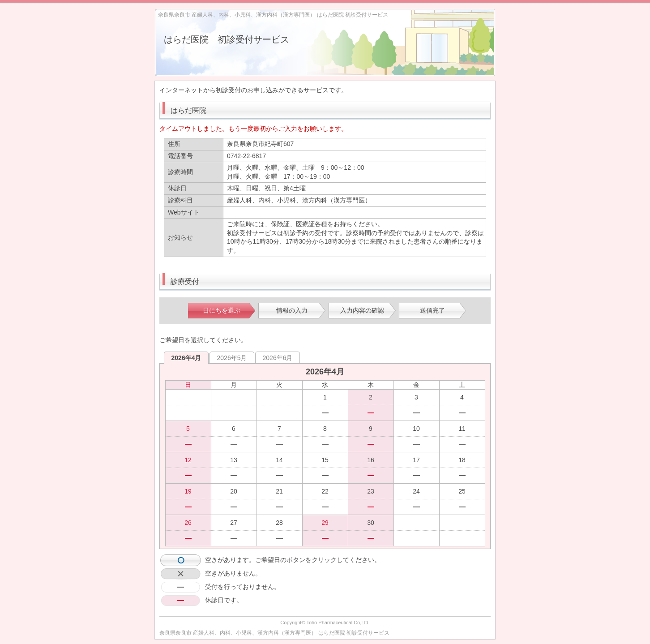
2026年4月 (186, 358)
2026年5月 (232, 358)
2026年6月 (278, 358)
